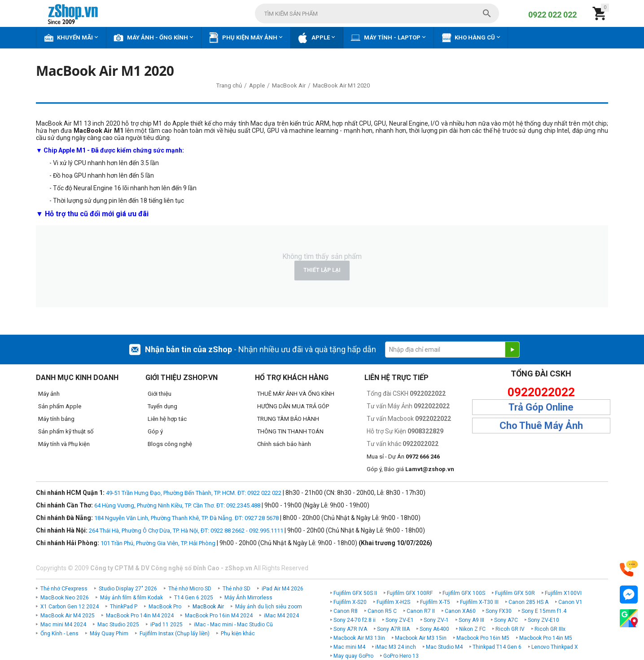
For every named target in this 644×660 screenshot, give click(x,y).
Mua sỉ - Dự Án (403, 457)
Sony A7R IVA (350, 629)
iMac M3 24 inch (396, 647)
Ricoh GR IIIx (550, 629)
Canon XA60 (460, 611)
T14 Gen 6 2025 (194, 598)
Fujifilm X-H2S (393, 602)
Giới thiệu (160, 394)
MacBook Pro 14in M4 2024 (140, 616)
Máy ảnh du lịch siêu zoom (269, 607)
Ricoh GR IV (510, 629)
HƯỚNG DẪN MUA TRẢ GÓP (293, 406)
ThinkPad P (124, 607)
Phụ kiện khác (238, 634)
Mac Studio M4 (444, 647)
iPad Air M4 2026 (283, 589)
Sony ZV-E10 (543, 620)
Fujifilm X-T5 (435, 602)
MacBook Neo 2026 (65, 598)
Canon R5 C (382, 611)
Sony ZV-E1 (400, 620)
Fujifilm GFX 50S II (355, 593)
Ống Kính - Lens (59, 634)
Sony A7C (506, 620)
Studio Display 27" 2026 (128, 589)
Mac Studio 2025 (118, 625)
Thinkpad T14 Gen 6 (497, 647)
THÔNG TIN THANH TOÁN (290, 431)
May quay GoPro (353, 656)
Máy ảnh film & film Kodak (131, 598)
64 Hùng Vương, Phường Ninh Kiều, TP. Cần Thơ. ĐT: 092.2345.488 (177, 505)
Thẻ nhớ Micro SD (190, 589)
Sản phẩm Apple (60, 406)
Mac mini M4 (349, 647)
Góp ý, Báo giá (410, 469)
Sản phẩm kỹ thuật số (66, 431)
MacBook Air (208, 607)
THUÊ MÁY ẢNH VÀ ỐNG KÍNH (296, 394)
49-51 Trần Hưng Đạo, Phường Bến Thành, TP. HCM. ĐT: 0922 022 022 (194, 493)
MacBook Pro (165, 607)
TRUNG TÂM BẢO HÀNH (288, 419)
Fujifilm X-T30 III (479, 602)
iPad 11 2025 (166, 625)
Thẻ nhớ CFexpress (64, 589)
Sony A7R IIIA (393, 629)
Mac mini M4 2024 (63, 625)
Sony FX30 (499, 611)
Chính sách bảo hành (284, 444)
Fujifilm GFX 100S (464, 593)
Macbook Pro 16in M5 (483, 638)
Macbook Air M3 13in (359, 638)
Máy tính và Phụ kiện (64, 444)
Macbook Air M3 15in (421, 638)
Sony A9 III (471, 620)
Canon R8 (346, 611)
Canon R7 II (421, 611)
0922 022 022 (552, 15)
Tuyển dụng (162, 406)
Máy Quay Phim (109, 634)
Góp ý (155, 431)
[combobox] (377, 13)
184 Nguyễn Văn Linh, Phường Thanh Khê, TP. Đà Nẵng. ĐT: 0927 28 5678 (186, 518)
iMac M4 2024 (281, 616)
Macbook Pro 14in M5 (546, 638)
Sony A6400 (434, 629)
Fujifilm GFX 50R (515, 593)
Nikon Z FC (472, 629)
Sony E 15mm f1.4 (544, 611)
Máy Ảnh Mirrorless (248, 598)
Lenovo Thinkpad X (555, 647)
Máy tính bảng (56, 419)
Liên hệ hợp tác (167, 419)
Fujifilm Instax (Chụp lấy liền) (175, 634)
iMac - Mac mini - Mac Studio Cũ (233, 625)
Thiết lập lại (322, 270)
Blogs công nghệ (170, 444)
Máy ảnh (49, 394)
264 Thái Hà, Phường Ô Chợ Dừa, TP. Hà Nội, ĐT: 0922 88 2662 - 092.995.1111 (186, 531)
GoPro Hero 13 (401, 656)
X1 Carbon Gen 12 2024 (70, 607)
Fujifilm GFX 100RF (410, 593)
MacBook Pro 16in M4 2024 (219, 616)
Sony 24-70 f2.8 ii (355, 620)
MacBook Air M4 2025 (68, 616)
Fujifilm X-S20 (350, 602)
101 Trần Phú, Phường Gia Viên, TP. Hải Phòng (158, 543)
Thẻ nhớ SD (237, 589)
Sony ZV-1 (436, 620)
